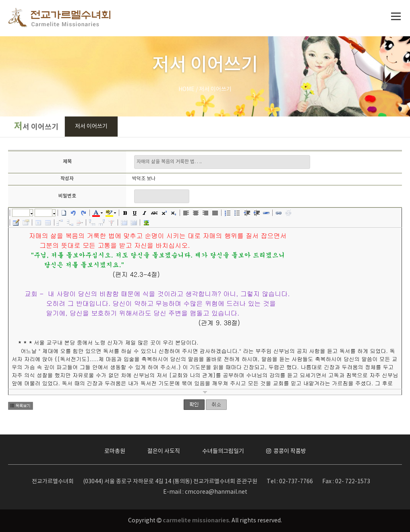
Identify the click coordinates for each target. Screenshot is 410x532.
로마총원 (115, 451)
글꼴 (21, 213)
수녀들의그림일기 (223, 451)
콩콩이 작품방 (286, 451)
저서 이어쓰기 (91, 127)
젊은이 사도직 (164, 451)
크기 (43, 213)
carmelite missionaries (196, 521)
